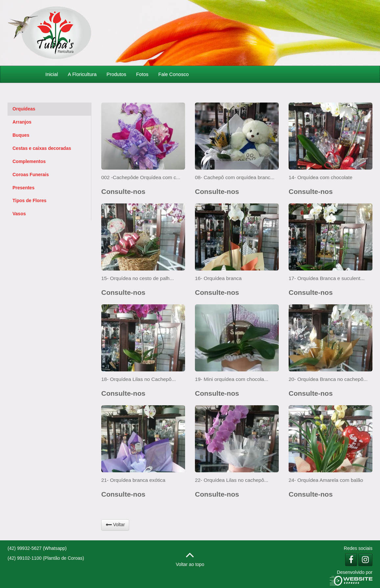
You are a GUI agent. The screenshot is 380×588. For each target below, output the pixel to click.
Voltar (115, 525)
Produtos (116, 74)
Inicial (52, 74)
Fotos (142, 74)
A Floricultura (82, 74)
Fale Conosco (173, 74)
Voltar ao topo (190, 557)
